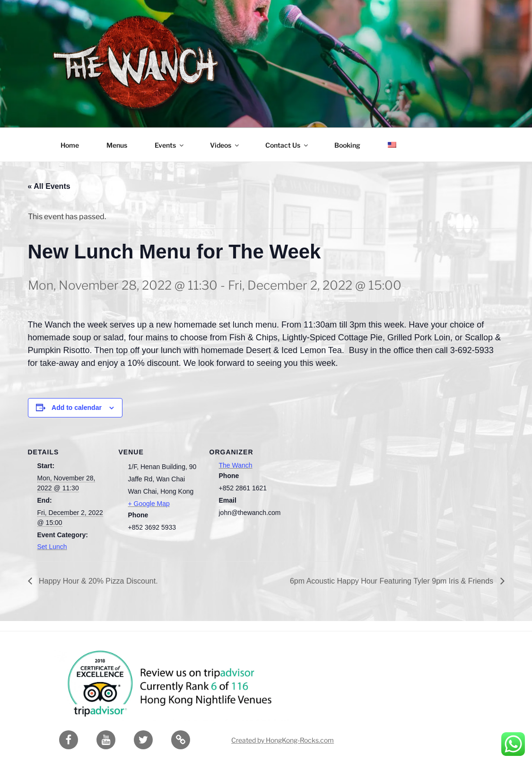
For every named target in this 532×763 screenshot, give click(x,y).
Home (70, 145)
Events (170, 145)
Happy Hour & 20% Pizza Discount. (97, 581)
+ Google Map (149, 504)
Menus (117, 145)
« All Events (49, 186)
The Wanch (236, 465)
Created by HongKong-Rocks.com (283, 740)
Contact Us (287, 145)
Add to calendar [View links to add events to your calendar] (77, 408)
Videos (225, 145)
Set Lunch (52, 547)
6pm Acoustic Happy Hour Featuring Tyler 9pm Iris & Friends (393, 581)
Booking (347, 145)
